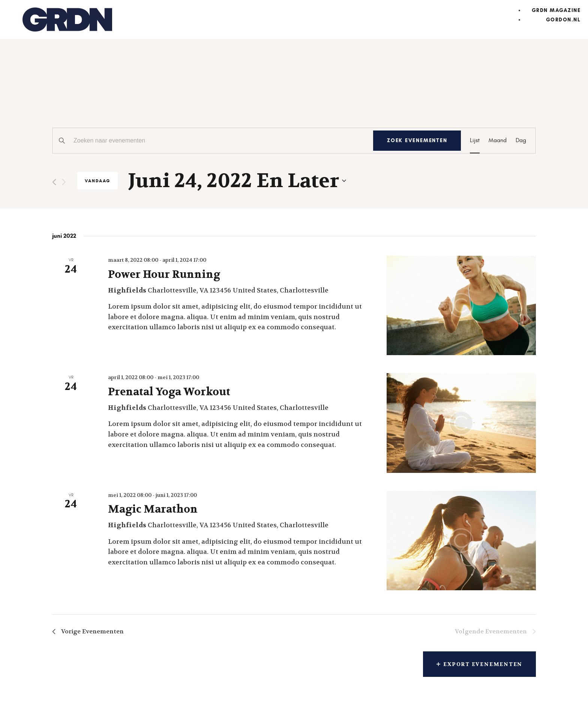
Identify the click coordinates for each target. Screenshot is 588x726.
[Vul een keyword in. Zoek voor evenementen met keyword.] (211, 141)
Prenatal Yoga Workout (169, 392)
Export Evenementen (478, 665)
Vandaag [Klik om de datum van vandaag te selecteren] (97, 181)
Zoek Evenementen (415, 141)
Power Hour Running (164, 274)
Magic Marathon (153, 509)
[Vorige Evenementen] (54, 182)
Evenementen (101, 98)
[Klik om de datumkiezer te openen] (237, 181)
